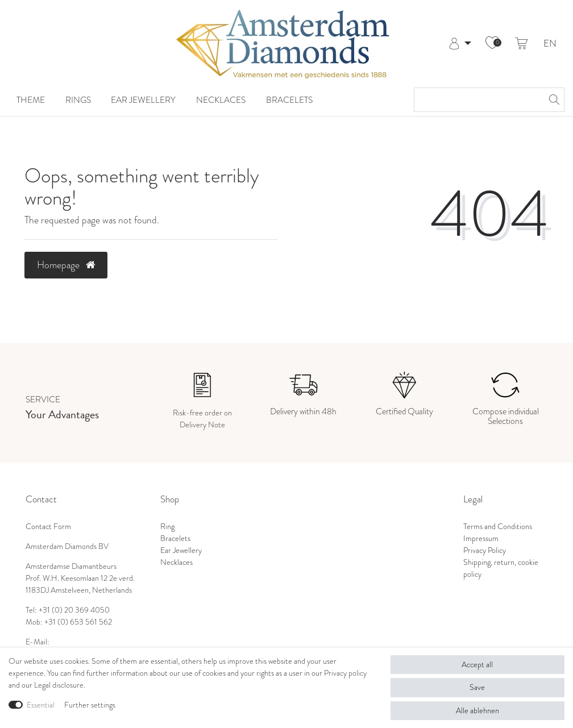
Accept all (477, 665)
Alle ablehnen (477, 711)
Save (477, 687)
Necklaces (221, 100)
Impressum (481, 538)
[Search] (553, 100)
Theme (31, 100)
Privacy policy (345, 673)
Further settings (90, 705)
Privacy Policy (485, 550)
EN (550, 44)
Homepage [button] (66, 265)
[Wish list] (492, 44)
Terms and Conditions (498, 527)
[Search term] (478, 100)
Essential (41, 705)
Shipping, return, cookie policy (501, 568)
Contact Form (48, 527)
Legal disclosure (59, 685)
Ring (167, 527)
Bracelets (289, 100)
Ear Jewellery (143, 100)
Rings (78, 100)
